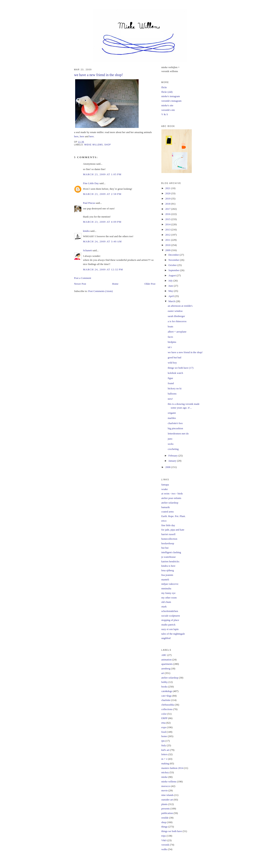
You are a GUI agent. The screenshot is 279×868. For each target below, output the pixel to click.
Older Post (150, 284)
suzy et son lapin (170, 629)
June (171, 286)
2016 (168, 214)
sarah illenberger (176, 316)
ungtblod (166, 638)
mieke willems (94, 145)
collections (167, 709)
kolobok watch (175, 373)
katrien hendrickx (170, 561)
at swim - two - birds (172, 493)
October (173, 265)
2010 (168, 245)
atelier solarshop (170, 503)
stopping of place (170, 620)
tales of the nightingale (173, 634)
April (171, 296)
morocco (166, 786)
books (164, 687)
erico (164, 521)
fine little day (168, 525)
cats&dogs (167, 691)
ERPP (164, 718)
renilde (165, 818)
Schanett (88, 250)
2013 (168, 230)
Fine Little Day (91, 183)
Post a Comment (83, 278)
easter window (175, 311)
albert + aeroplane (177, 332)
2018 (168, 204)
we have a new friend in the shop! (185, 352)
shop (108, 145)
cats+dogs (167, 696)
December (174, 255)
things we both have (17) (181, 368)
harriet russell (168, 534)
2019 (168, 199)
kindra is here (168, 566)
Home (115, 284)
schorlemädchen (170, 611)
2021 (168, 188)
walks (164, 849)
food (164, 732)
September (174, 270)
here (76, 136)
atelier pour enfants (171, 498)
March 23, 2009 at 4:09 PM (102, 222)
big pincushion (175, 428)
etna (164, 723)
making (165, 763)
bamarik (166, 507)
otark (164, 607)
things (165, 827)
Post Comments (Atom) (101, 291)
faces (170, 337)
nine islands (168, 795)
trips (164, 836)
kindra (86, 231)
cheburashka (168, 705)
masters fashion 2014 (172, 768)
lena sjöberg (168, 570)
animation (167, 660)
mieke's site (167, 105)
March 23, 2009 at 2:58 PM (102, 194)
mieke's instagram (171, 96)
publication (167, 813)
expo (164, 727)
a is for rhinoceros (177, 321)
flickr (164, 87)
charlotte (166, 700)
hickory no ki (175, 388)
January (173, 461)
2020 (168, 193)
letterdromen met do (178, 434)
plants (164, 804)
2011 (168, 240)
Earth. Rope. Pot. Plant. (174, 516)
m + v (164, 759)
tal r (170, 347)
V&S (164, 840)
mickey (165, 772)
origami (172, 413)
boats (170, 326)
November (174, 260)
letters (165, 754)
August (172, 275)
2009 (168, 250)
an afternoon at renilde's (180, 306)
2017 (168, 209)
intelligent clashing (171, 552)
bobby (165, 682)
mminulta (166, 588)
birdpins (172, 342)
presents (166, 809)
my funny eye (168, 593)
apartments (167, 664)
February (173, 456)
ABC (164, 655)
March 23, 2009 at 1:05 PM (102, 174)
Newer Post (80, 284)
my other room (169, 598)
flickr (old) (167, 92)
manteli (165, 579)
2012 (168, 235)
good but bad (174, 357)
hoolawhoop (168, 543)
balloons (172, 394)
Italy (164, 745)
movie (165, 790)
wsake (165, 489)
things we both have (172, 831)
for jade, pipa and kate (173, 530)
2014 (168, 224)
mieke (165, 777)
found (171, 383)
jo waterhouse (169, 557)
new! (170, 399)
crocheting (173, 449)
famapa (165, 485)
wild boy (172, 363)
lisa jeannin (167, 575)
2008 (168, 467)
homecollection (169, 539)
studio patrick (168, 625)
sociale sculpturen (171, 616)
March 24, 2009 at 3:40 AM (102, 241)
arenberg (166, 668)
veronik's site (168, 110)
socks (171, 444)
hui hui (165, 548)
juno (170, 439)
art (163, 673)
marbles (172, 418)
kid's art (165, 750)
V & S (165, 114)
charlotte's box (175, 423)
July (171, 281)
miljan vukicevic (170, 584)
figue (170, 378)
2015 (168, 219)
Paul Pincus (89, 203)
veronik (165, 845)
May (171, 291)
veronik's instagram (172, 101)
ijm (163, 741)
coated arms (168, 512)
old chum (166, 602)
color (164, 714)
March (172, 301)
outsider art (167, 800)
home (164, 736)
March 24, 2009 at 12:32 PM (103, 269)
